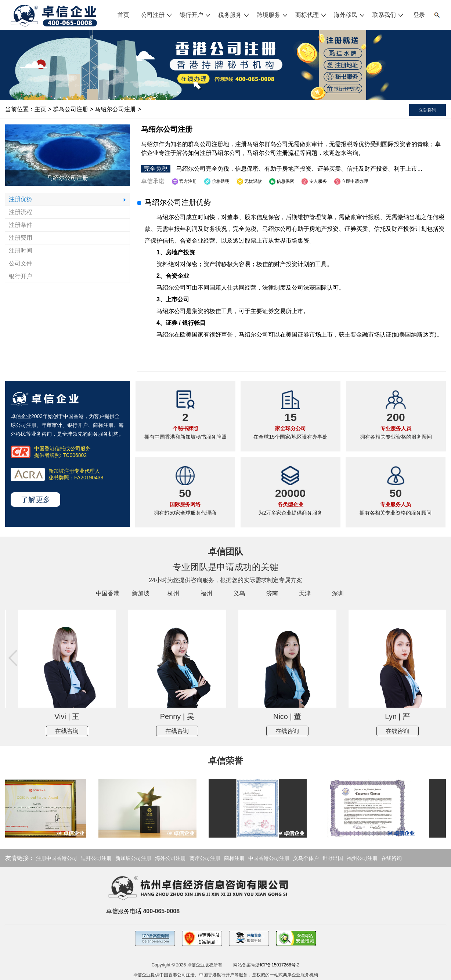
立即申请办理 (351, 181)
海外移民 (350, 15)
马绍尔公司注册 (115, 109)
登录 (419, 15)
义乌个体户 (306, 858)
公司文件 (21, 263)
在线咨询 (101, 731)
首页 (123, 15)
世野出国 (333, 858)
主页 (40, 109)
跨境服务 (273, 15)
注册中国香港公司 (57, 858)
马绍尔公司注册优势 (178, 202)
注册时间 (21, 251)
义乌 (239, 593)
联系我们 (388, 15)
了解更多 (36, 500)
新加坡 (141, 593)
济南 (272, 593)
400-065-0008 (161, 911)
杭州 (173, 593)
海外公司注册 (170, 858)
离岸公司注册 (205, 858)
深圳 (338, 593)
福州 (206, 593)
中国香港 (108, 593)
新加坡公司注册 (133, 858)
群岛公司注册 (71, 109)
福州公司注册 (362, 858)
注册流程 (21, 212)
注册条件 (21, 225)
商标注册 (234, 858)
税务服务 (234, 15)
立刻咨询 (427, 110)
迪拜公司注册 (96, 858)
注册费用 (21, 238)
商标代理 (311, 15)
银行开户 (195, 15)
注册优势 (21, 199)
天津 (305, 593)
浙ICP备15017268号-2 (277, 965)
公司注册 (157, 15)
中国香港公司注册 (269, 858)
